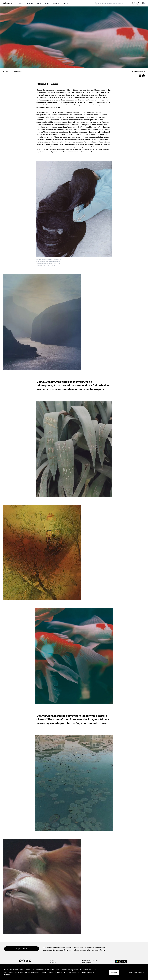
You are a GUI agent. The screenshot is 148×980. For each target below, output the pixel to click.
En (144, 3)
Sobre (52, 960)
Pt (141, 3)
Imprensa (53, 963)
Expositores (30, 3)
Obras (39, 3)
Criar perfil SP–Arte (22, 949)
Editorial (65, 3)
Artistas (46, 3)
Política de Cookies (137, 972)
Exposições (56, 3)
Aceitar (114, 972)
